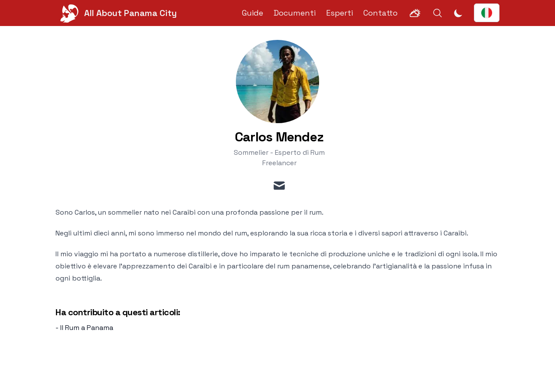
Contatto (380, 13)
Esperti (340, 13)
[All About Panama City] (116, 13)
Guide (253, 13)
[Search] (437, 13)
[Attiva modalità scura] (458, 13)
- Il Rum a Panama (84, 328)
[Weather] (415, 13)
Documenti (295, 13)
